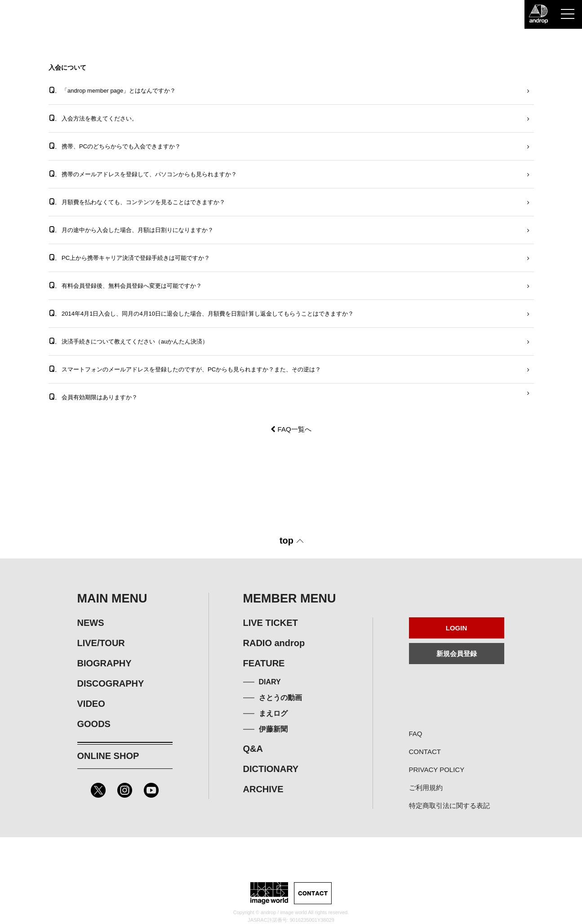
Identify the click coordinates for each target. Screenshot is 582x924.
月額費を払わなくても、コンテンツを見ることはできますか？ (137, 202)
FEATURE (264, 663)
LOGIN (457, 628)
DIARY (270, 682)
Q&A (253, 749)
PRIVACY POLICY (437, 770)
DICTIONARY (271, 769)
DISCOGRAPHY (111, 683)
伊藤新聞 (273, 729)
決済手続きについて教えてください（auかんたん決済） (129, 341)
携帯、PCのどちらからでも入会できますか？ (115, 146)
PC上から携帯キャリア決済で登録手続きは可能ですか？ (129, 257)
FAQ (416, 734)
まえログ (273, 713)
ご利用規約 (426, 788)
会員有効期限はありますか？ (93, 397)
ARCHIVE (263, 789)
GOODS (94, 724)
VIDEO (91, 704)
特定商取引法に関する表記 (449, 806)
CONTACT (425, 752)
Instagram (125, 790)
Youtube (151, 790)
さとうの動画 (280, 698)
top (287, 540)
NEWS (91, 623)
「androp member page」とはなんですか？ (112, 90)
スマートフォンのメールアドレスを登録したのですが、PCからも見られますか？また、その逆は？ (185, 369)
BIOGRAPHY (104, 663)
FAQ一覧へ (291, 429)
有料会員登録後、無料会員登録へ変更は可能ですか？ (125, 285)
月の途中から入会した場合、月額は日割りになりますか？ (131, 230)
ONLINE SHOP (108, 756)
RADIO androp (274, 643)
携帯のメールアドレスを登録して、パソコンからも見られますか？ (143, 174)
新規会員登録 (457, 654)
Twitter (98, 790)
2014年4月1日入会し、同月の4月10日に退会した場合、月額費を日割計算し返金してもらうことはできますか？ (201, 313)
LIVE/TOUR (101, 643)
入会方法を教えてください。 (93, 118)
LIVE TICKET (271, 623)
